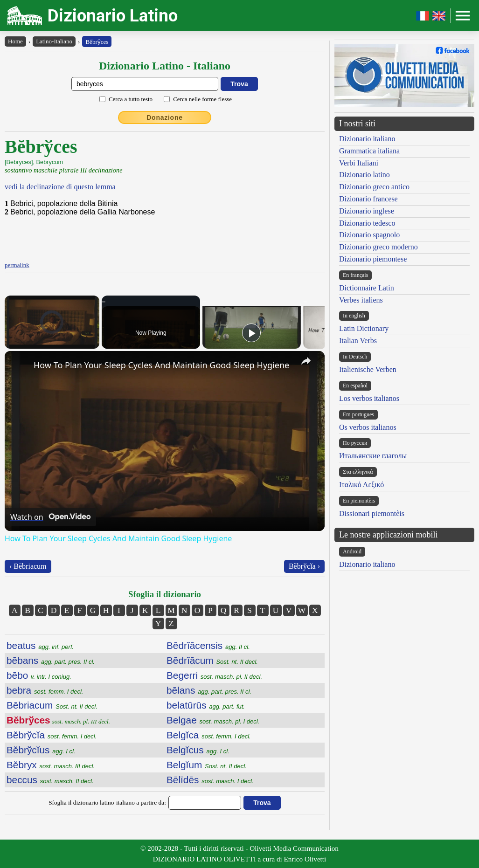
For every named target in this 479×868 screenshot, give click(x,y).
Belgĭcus (198, 750)
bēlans (209, 690)
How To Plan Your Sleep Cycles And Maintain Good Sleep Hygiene (161, 365)
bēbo (39, 675)
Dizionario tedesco (367, 223)
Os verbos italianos (368, 427)
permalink (17, 265)
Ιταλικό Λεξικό (361, 485)
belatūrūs (206, 705)
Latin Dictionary (364, 328)
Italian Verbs (358, 341)
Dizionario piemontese (373, 259)
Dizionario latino (364, 175)
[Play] (251, 333)
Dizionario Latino (113, 16)
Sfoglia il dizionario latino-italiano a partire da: (107, 803)
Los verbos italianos (369, 398)
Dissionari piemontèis (372, 513)
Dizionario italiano (367, 139)
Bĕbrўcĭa (52, 735)
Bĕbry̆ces (97, 42)
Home (15, 41)
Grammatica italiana (369, 151)
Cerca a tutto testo (131, 99)
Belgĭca (209, 735)
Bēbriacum (52, 705)
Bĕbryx (51, 765)
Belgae (213, 720)
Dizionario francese (368, 199)
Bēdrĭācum (212, 660)
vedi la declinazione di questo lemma (60, 187)
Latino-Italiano (54, 41)
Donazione (165, 117)
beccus (50, 780)
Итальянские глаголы (373, 456)
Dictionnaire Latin (367, 288)
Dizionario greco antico (374, 187)
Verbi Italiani (359, 163)
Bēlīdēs (210, 780)
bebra (45, 690)
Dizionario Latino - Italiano (165, 66)
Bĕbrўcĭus (41, 750)
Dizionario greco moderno (378, 247)
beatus (40, 645)
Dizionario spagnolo (369, 235)
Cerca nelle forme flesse (202, 99)
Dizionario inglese (367, 211)
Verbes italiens (361, 300)
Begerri (214, 675)
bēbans (51, 660)
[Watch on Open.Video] (50, 517)
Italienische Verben (368, 369)
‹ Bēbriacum (28, 566)
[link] (20, 366)
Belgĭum (207, 765)
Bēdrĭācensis (208, 645)
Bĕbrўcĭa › (304, 566)
